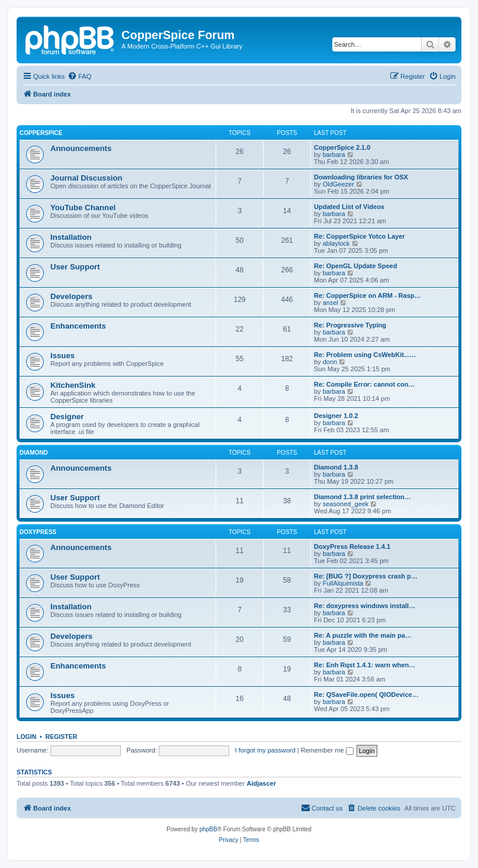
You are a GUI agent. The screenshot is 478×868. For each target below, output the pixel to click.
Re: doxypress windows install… (365, 606)
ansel (331, 303)
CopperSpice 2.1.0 (342, 147)
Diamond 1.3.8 (336, 467)
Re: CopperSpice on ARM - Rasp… (368, 295)
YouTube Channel (83, 208)
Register (62, 737)
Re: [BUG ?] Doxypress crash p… (366, 576)
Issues (62, 356)
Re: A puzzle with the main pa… (363, 635)
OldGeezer (339, 184)
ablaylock (336, 243)
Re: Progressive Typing (350, 325)
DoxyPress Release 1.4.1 (352, 546)
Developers (71, 296)
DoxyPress (38, 532)
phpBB (208, 829)
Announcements (81, 148)
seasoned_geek (346, 504)
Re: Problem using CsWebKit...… (365, 355)
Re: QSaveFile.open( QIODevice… (366, 695)
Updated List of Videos (349, 207)
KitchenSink (73, 385)
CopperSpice (41, 133)
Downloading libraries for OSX (361, 177)
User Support (75, 267)
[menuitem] (79, 76)
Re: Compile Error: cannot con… (365, 384)
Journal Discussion (86, 178)
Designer (67, 417)
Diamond (34, 453)
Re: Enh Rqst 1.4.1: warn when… (365, 665)
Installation (71, 237)
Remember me (327, 750)
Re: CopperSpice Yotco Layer (360, 236)
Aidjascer (261, 783)
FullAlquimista (343, 583)
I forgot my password (265, 750)
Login (26, 737)
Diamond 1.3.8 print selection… (362, 497)
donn (330, 362)
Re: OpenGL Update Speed (355, 266)
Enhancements (78, 326)
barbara (334, 155)
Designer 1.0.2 (336, 416)
